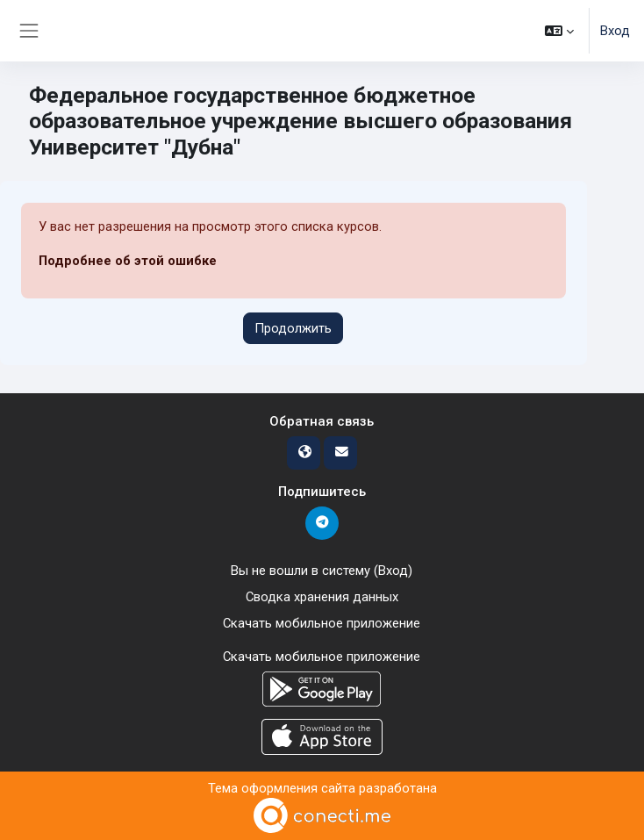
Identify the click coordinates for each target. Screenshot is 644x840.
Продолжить (293, 328)
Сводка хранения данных (322, 597)
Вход (615, 31)
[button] (559, 31)
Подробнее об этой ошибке (128, 261)
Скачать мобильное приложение (322, 623)
